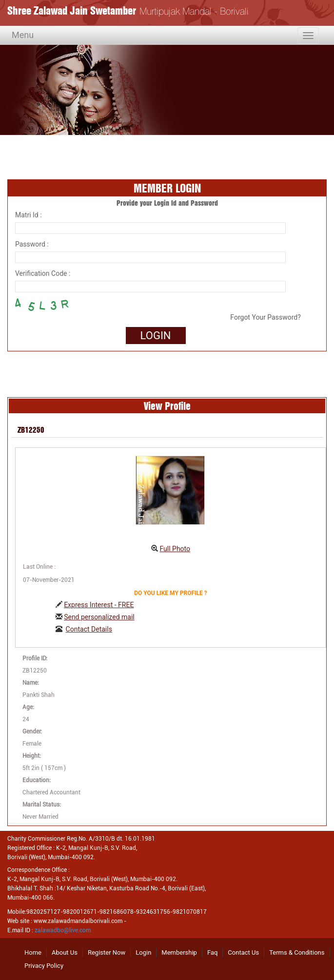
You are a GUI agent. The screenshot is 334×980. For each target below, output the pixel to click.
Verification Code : (43, 273)
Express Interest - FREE (99, 605)
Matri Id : (29, 215)
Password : (32, 244)
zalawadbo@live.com (63, 930)
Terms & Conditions (297, 952)
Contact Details (89, 629)
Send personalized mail (99, 617)
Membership (179, 952)
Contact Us (243, 952)
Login (143, 952)
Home (33, 952)
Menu (23, 35)
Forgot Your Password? (265, 317)
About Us (65, 952)
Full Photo (175, 549)
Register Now (107, 952)
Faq (212, 952)
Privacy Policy (44, 966)
